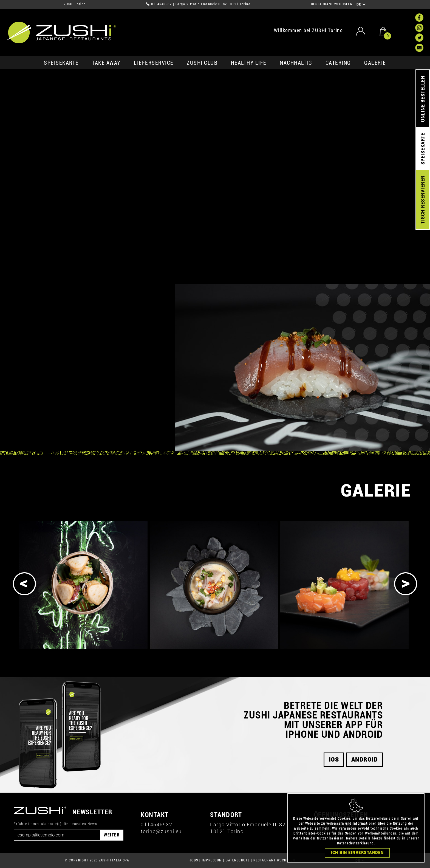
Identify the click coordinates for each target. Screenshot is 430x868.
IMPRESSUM (212, 860)
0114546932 (161, 4)
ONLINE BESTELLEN (423, 99)
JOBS (194, 860)
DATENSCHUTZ (238, 860)
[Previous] (24, 584)
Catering (338, 63)
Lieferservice (154, 63)
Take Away (106, 63)
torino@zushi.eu (161, 831)
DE (361, 4)
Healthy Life (249, 63)
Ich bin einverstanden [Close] (357, 853)
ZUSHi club (202, 63)
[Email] (57, 835)
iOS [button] (334, 760)
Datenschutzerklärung (355, 843)
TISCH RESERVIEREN (423, 200)
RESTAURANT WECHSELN (332, 4)
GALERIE (375, 63)
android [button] (365, 760)
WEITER (112, 835)
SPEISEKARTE (61, 63)
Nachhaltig (296, 63)
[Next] (406, 584)
